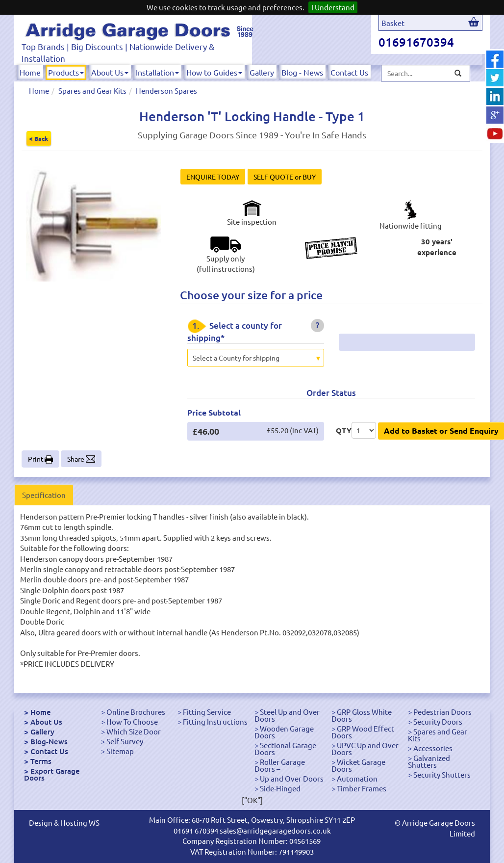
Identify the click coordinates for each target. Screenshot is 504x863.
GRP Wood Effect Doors (363, 732)
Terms (41, 761)
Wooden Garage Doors (284, 732)
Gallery (262, 72)
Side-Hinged (280, 788)
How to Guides (214, 72)
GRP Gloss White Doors (362, 715)
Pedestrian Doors (442, 712)
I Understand (333, 7)
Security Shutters (442, 774)
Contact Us (349, 72)
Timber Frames (362, 788)
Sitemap (120, 751)
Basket (393, 23)
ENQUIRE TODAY (213, 177)
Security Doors (438, 721)
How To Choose (132, 721)
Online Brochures (136, 712)
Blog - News (302, 72)
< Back (39, 138)
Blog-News (49, 741)
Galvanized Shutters (429, 761)
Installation (157, 72)
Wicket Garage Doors (358, 765)
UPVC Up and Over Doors (365, 748)
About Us (110, 72)
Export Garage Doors (52, 774)
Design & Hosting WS (64, 823)
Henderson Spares (166, 91)
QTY (344, 430)
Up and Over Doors (292, 778)
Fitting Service (207, 712)
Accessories (433, 748)
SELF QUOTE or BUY (285, 177)
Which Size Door (134, 731)
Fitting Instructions (215, 721)
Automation (357, 778)
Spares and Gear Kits (92, 91)
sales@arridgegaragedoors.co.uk (275, 830)
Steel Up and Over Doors (287, 715)
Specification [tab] (44, 495)
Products (66, 72)
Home (30, 72)
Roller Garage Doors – (280, 765)
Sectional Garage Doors (285, 748)
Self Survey (125, 741)
